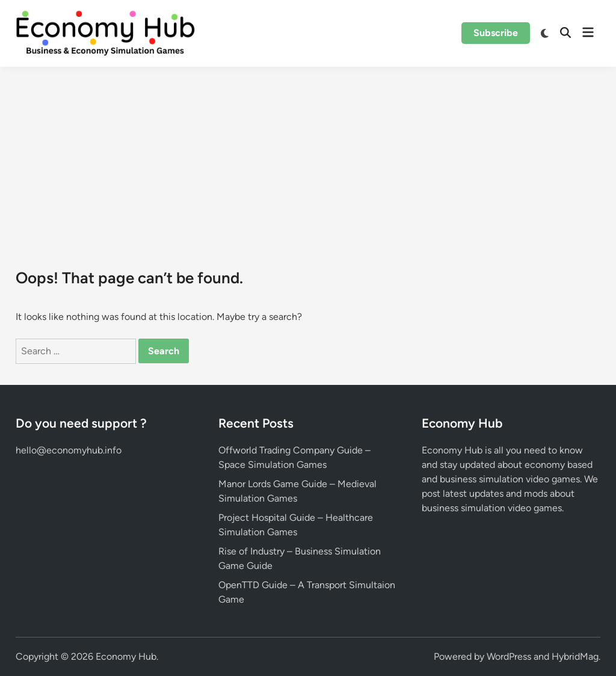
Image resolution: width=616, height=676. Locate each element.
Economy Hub (126, 656)
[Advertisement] (308, 157)
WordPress (509, 656)
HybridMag (575, 656)
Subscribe (496, 33)
